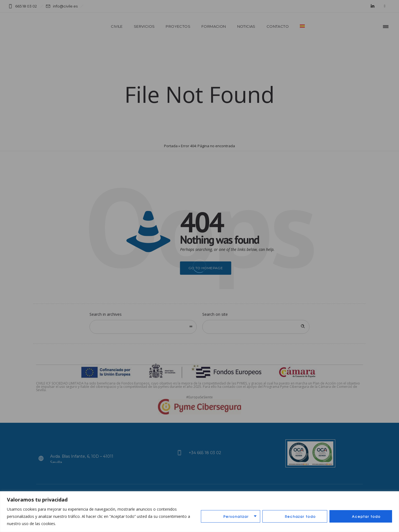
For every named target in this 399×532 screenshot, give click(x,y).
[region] (199, 512)
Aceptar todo (366, 516)
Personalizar (236, 516)
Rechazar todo (300, 516)
